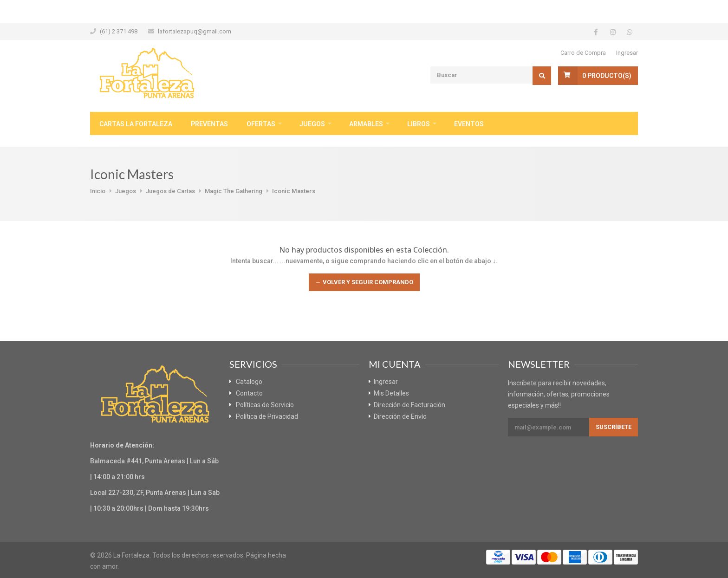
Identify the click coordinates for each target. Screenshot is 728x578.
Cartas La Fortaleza (136, 124)
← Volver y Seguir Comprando (364, 282)
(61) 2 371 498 (119, 31)
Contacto (249, 393)
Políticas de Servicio (265, 405)
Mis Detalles (391, 393)
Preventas (209, 124)
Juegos (312, 124)
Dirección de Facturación (409, 405)
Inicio (98, 191)
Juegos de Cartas (170, 191)
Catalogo (249, 382)
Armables (366, 124)
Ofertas (261, 124)
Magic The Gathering (234, 191)
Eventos (469, 124)
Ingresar (627, 53)
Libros (419, 124)
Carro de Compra (583, 53)
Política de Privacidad (267, 416)
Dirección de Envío (400, 416)
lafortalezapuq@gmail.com (195, 31)
